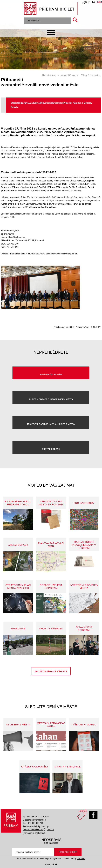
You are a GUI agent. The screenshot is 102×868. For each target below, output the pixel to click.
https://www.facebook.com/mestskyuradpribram (56, 254)
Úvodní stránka (49, 75)
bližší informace (51, 843)
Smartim (81, 859)
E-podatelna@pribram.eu (34, 820)
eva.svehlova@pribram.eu (13, 237)
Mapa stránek (51, 864)
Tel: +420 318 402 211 (33, 823)
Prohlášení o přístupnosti (34, 833)
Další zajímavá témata (51, 671)
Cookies (50, 830)
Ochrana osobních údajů (34, 830)
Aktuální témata (68, 75)
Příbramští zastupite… (91, 75)
